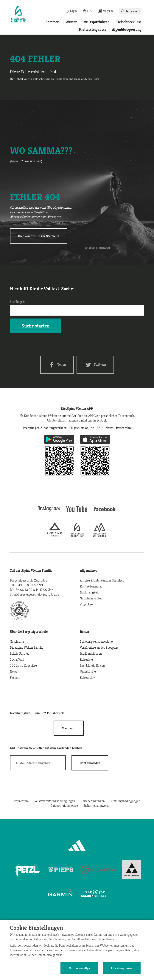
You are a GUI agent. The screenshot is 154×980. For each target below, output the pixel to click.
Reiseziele (86, 659)
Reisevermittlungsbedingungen (55, 801)
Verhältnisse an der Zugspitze (99, 647)
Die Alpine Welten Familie (27, 647)
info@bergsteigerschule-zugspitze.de (34, 594)
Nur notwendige (79, 968)
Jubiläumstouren (91, 653)
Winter (71, 22)
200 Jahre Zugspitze (23, 665)
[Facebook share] (57, 365)
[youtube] (77, 512)
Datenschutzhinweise (64, 806)
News (14, 671)
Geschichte (17, 641)
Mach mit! (69, 728)
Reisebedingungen (93, 801)
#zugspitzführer (96, 22)
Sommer (52, 22)
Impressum (21, 801)
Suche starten (36, 326)
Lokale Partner (20, 653)
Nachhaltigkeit (89, 592)
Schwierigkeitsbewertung (96, 641)
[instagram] (49, 512)
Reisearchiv (87, 677)
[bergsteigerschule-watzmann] (99, 536)
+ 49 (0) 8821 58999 (29, 585)
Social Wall (17, 659)
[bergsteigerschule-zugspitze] (77, 536)
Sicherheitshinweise (96, 806)
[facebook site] (105, 512)
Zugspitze (86, 604)
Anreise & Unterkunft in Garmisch (102, 580)
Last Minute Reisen (92, 665)
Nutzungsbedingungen (125, 801)
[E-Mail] (38, 763)
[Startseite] (18, 15)
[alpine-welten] (55, 536)
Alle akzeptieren (122, 968)
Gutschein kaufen (91, 598)
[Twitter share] (95, 365)
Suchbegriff (18, 302)
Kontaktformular (91, 586)
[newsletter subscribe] (90, 763)
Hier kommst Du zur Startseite (39, 236)
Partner (15, 677)
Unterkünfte (88, 671)
